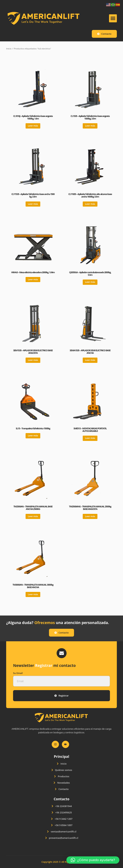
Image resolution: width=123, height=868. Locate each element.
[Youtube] (65, 744)
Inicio (9, 49)
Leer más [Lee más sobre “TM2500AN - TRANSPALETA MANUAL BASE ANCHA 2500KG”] (33, 516)
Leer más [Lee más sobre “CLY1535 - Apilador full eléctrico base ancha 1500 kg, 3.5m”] (33, 204)
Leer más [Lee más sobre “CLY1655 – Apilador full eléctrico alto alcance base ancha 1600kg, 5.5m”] (90, 204)
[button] (113, 18)
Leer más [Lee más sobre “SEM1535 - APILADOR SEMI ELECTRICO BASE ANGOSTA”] (33, 360)
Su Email (18, 673)
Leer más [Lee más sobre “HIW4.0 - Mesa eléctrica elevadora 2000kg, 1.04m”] (33, 279)
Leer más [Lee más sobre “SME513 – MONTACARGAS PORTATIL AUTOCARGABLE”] (90, 438)
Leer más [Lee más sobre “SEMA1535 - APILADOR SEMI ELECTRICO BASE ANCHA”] (90, 360)
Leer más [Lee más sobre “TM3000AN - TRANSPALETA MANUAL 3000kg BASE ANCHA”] (33, 594)
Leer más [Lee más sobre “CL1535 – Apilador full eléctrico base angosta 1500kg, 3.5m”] (90, 126)
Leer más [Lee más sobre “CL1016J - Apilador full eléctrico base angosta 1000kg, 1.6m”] (33, 126)
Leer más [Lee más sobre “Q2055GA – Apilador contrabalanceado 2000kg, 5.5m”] (90, 282)
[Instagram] (55, 744)
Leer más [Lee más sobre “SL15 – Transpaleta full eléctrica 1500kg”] (33, 436)
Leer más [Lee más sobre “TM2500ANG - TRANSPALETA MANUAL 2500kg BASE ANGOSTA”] (90, 516)
